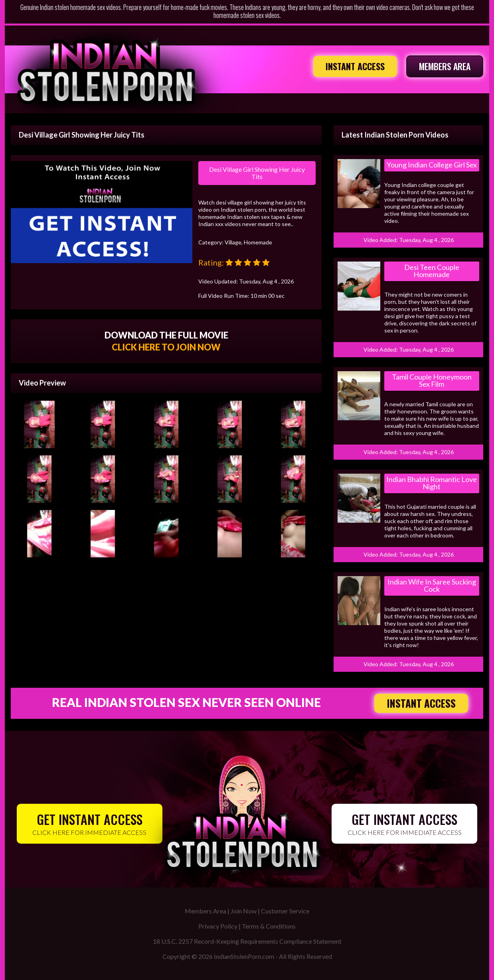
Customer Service (285, 911)
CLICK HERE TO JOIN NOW (166, 347)
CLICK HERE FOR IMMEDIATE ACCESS (90, 823)
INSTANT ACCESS (355, 66)
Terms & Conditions (269, 926)
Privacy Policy (218, 926)
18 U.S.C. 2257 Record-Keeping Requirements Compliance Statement (247, 941)
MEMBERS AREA (445, 66)
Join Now (244, 911)
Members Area (206, 911)
